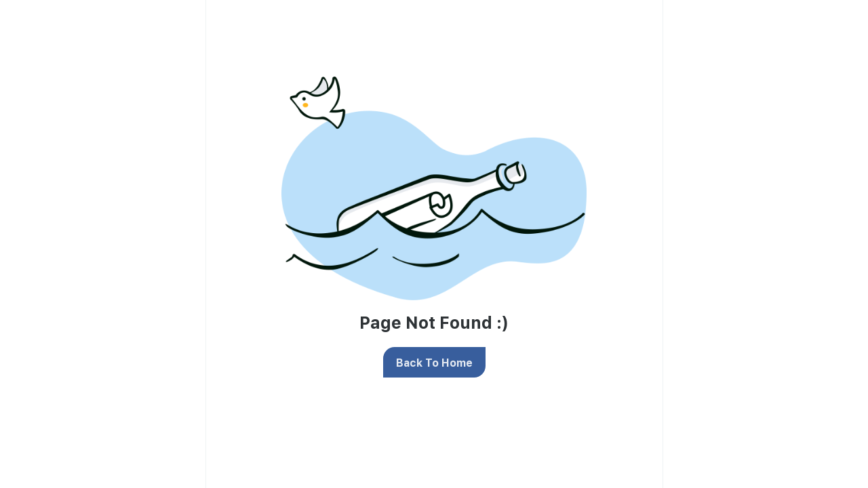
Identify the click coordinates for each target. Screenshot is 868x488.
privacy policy (609, 159)
